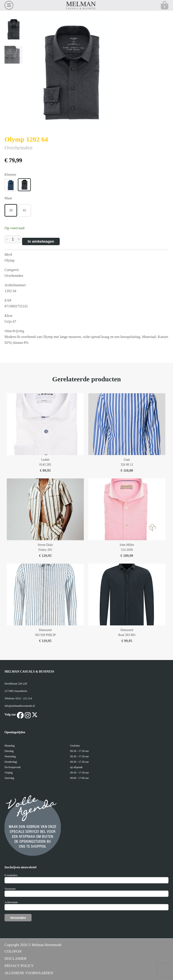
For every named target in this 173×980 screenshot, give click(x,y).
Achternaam (11, 902)
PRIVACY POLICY (19, 966)
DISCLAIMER (16, 959)
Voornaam (10, 889)
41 (25, 210)
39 (11, 210)
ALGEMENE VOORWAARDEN (29, 973)
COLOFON (13, 951)
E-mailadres (11, 875)
